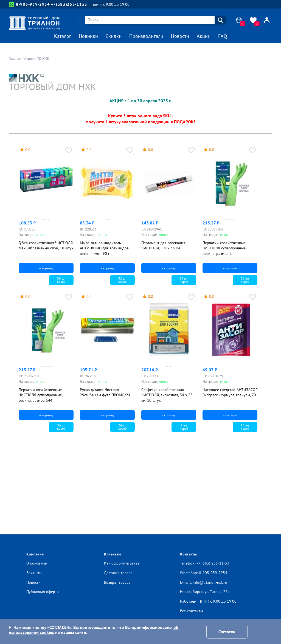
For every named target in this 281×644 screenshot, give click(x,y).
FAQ (223, 36)
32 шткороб (123, 280)
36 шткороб (61, 280)
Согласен (227, 632)
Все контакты (191, 611)
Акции (204, 36)
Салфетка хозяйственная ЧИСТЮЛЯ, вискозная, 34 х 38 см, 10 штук (167, 395)
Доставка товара (118, 573)
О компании (37, 563)
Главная (15, 59)
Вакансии (34, 573)
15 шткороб (245, 427)
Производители (146, 36)
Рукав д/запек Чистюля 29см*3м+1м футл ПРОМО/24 (105, 392)
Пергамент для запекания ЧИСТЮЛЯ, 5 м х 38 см (163, 246)
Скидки (114, 36)
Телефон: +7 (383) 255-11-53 (205, 563)
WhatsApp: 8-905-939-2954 (204, 573)
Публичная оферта (43, 592)
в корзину (46, 268)
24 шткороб (184, 280)
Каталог (63, 36)
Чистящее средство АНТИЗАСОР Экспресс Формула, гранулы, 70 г (230, 395)
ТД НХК (43, 59)
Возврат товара (117, 582)
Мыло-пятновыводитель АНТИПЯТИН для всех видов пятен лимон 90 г (104, 248)
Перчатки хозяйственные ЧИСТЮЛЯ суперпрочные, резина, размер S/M (40, 395)
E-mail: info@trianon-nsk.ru (204, 582)
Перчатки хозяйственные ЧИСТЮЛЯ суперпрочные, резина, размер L (224, 248)
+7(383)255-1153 (69, 4)
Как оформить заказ (122, 563)
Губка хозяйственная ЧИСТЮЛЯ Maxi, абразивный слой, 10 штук (46, 246)
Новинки (88, 36)
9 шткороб (184, 427)
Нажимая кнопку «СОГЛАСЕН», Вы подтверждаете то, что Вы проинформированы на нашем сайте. (94, 630)
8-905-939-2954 (29, 5)
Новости (180, 36)
